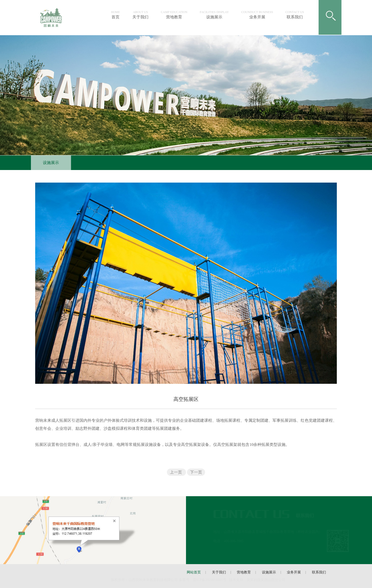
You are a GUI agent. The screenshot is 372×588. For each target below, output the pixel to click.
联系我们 (296, 15)
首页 (117, 15)
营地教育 (175, 15)
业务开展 (258, 15)
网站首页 (194, 572)
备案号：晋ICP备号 (203, 580)
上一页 (176, 472)
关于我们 (142, 15)
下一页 (196, 472)
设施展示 (215, 15)
